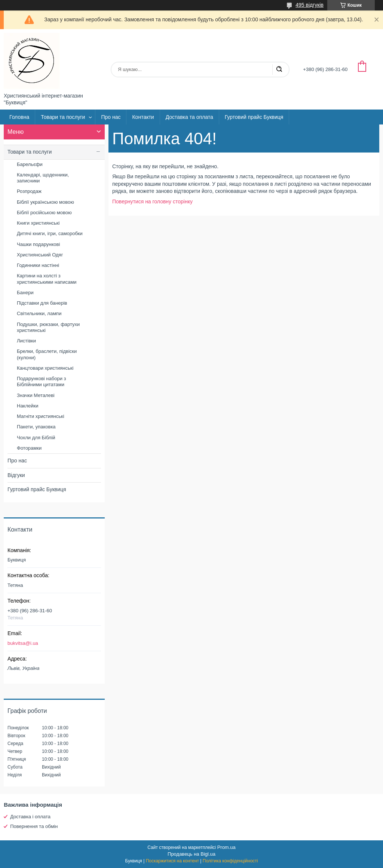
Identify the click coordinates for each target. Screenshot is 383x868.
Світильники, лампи (39, 313)
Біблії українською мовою (45, 202)
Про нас (111, 117)
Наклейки (27, 406)
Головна (19, 117)
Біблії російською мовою (44, 213)
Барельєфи (30, 164)
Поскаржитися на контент (172, 861)
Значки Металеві (36, 395)
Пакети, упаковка (36, 427)
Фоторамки (29, 448)
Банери (25, 293)
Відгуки (16, 475)
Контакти (143, 117)
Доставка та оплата (189, 117)
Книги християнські (38, 223)
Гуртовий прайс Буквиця (254, 117)
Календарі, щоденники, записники (43, 178)
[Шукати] (279, 70)
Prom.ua (226, 847)
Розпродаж (29, 191)
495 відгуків (310, 5)
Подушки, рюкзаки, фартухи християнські (48, 327)
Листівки (26, 341)
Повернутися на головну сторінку (152, 201)
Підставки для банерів (42, 303)
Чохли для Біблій (36, 438)
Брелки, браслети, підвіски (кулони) (47, 354)
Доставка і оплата (30, 817)
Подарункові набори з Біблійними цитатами (42, 381)
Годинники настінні (38, 265)
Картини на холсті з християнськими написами (47, 279)
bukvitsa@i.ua (23, 643)
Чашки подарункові (38, 244)
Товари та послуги (63, 117)
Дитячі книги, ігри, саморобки (50, 233)
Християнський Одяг (40, 255)
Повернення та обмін (34, 826)
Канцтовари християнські (45, 368)
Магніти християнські (41, 416)
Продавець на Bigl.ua (191, 854)
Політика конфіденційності (230, 861)
